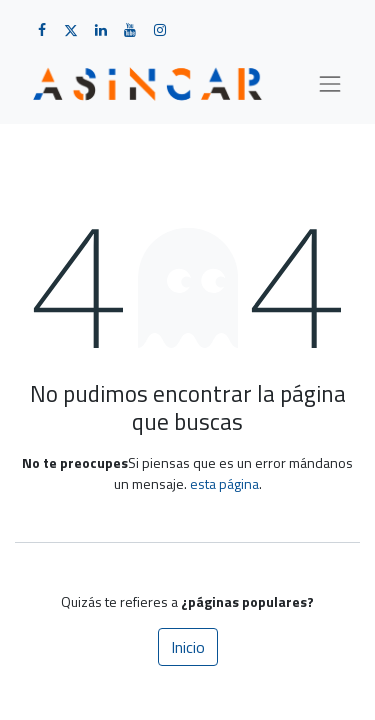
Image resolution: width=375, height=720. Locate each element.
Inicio (188, 647)
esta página (224, 483)
